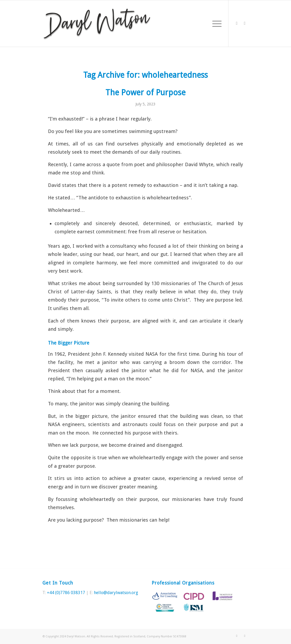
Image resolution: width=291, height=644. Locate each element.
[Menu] (215, 23)
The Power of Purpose (145, 93)
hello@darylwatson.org (116, 593)
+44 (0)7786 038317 (66, 593)
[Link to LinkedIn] (245, 23)
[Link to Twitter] (237, 23)
